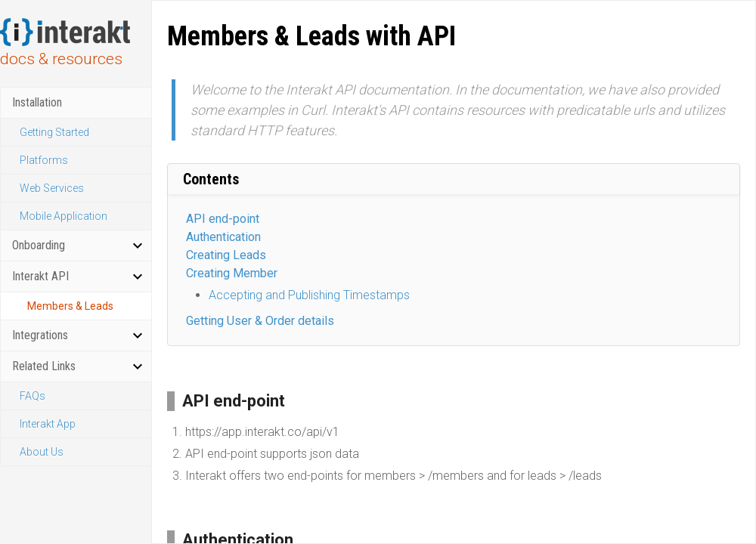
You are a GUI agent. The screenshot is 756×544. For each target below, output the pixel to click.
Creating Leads (226, 255)
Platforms (44, 160)
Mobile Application (64, 216)
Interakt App (48, 424)
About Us (42, 452)
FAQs (33, 396)
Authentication (223, 237)
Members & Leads (70, 306)
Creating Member (232, 273)
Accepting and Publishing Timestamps (309, 295)
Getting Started (54, 132)
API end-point (223, 219)
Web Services (52, 188)
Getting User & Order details (260, 321)
